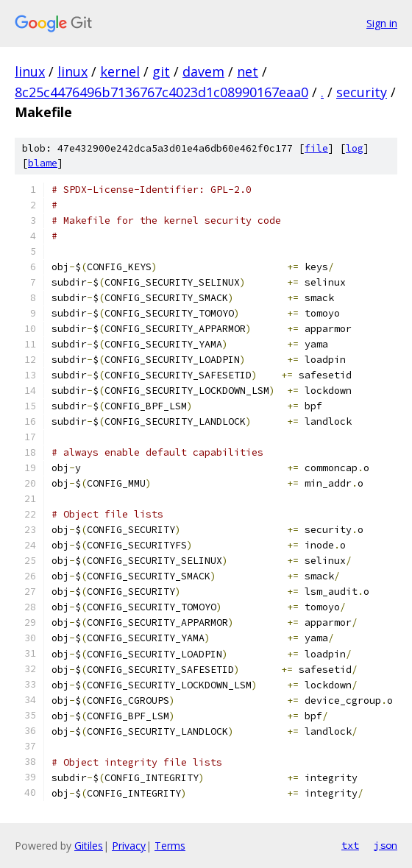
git (161, 71)
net (248, 71)
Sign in (382, 23)
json (386, 845)
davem (203, 71)
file (316, 148)
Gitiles (89, 846)
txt (350, 845)
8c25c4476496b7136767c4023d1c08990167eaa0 (161, 92)
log (355, 148)
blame (43, 163)
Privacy (129, 846)
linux (30, 71)
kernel (120, 71)
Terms (170, 846)
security (362, 92)
